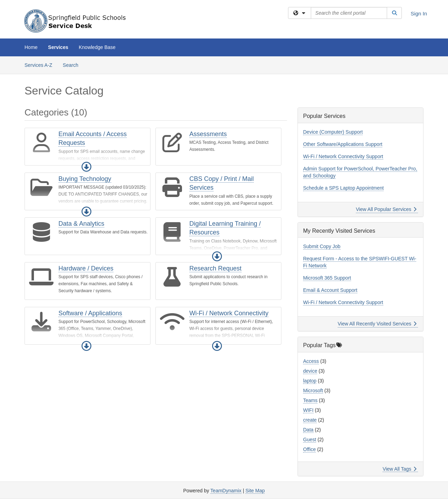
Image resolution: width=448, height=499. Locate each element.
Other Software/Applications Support (343, 144)
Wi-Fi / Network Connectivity (229, 313)
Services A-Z (38, 65)
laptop (310, 381)
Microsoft (313, 391)
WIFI (308, 410)
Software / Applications (90, 313)
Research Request (215, 268)
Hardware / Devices (86, 268)
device (310, 371)
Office (309, 449)
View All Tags (400, 469)
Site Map (255, 491)
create (310, 420)
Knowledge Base (97, 47)
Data (308, 430)
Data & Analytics (81, 224)
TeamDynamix (226, 491)
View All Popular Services (386, 209)
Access (311, 361)
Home (31, 47)
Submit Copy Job (322, 246)
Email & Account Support (330, 290)
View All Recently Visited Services (377, 324)
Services (58, 47)
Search (73, 65)
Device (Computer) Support (333, 132)
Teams (310, 400)
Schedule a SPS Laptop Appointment (343, 188)
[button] (86, 167)
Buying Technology (85, 179)
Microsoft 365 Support (327, 278)
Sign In (419, 13)
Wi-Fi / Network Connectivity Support (343, 156)
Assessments (208, 134)
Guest (310, 440)
